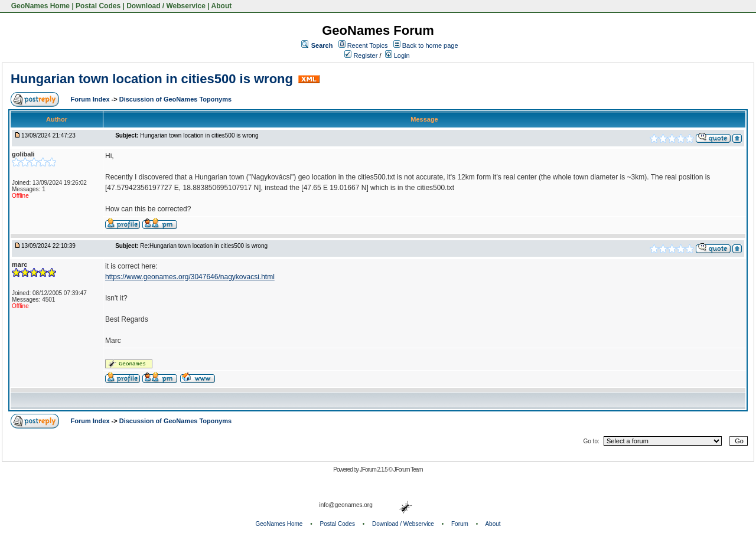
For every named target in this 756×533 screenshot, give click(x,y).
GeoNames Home (39, 6)
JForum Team (408, 470)
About (222, 6)
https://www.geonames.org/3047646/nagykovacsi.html (190, 277)
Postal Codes (98, 6)
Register (361, 55)
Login (397, 55)
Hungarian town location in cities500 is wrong (152, 79)
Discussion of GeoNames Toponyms (176, 99)
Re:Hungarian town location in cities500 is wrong (204, 246)
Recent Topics (368, 45)
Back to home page (430, 45)
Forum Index (91, 99)
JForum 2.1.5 (374, 470)
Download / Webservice (166, 6)
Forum (460, 524)
